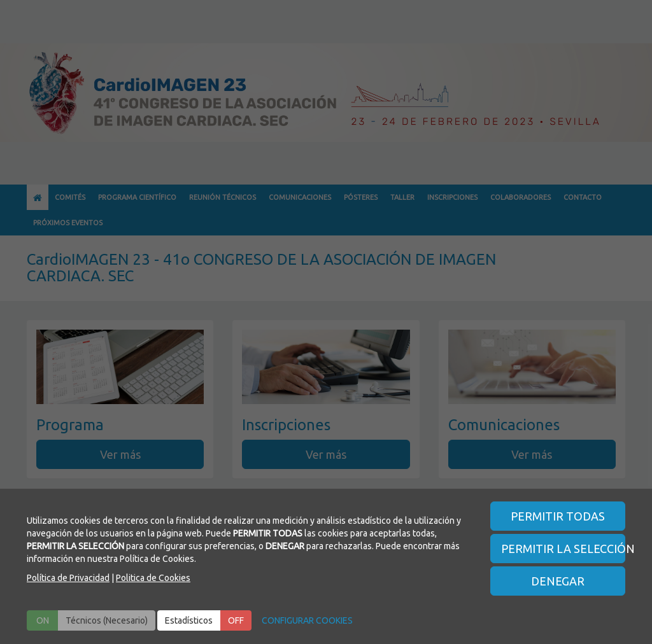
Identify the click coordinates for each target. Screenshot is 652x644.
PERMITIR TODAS (558, 516)
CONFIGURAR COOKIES (307, 620)
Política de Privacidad (68, 578)
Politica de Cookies (153, 578)
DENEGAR (558, 581)
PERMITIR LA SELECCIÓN (563, 549)
